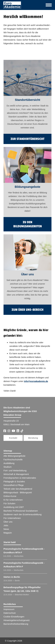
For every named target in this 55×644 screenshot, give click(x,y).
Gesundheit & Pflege (14, 485)
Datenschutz (10, 613)
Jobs (6, 525)
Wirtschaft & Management (16, 474)
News (6, 529)
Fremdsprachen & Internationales (20, 478)
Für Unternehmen (12, 518)
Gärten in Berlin (12, 577)
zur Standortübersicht (27, 139)
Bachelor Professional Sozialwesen (21, 511)
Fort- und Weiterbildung (15, 470)
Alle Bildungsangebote (14, 456)
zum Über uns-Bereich (27, 310)
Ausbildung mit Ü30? (14, 507)
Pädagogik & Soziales (14, 481)
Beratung (33, 438)
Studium (8, 467)
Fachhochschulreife (13, 460)
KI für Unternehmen (13, 500)
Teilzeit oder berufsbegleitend (18, 489)
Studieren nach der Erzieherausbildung (23, 514)
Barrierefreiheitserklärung (16, 624)
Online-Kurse (10, 496)
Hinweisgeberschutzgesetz (17, 620)
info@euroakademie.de (36, 381)
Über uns (8, 522)
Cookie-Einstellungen (14, 617)
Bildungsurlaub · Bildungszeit (18, 492)
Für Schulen (9, 503)
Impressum (9, 609)
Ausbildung (9, 463)
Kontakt (13, 438)
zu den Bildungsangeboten (28, 224)
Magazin (8, 533)
